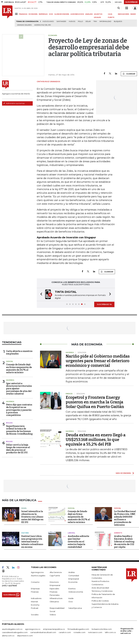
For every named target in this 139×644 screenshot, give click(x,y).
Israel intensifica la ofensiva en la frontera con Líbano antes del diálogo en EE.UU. (32, 517)
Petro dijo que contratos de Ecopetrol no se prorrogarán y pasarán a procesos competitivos (19, 410)
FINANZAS (23, 14)
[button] (40, 294)
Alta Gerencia (56, 572)
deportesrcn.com (25, 635)
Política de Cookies (100, 601)
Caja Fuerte (55, 575)
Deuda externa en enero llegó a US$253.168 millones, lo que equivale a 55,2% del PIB (96, 440)
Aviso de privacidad (100, 588)
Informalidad (105, 21)
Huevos (72, 21)
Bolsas (9, 423)
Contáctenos (97, 584)
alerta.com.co (8, 635)
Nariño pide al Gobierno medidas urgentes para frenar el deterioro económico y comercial (98, 361)
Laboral (71, 533)
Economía (73, 582)
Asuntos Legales (38, 575)
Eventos (72, 588)
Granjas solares (24, 25)
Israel (24, 508)
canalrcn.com (65, 632)
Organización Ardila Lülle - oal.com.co (127, 631)
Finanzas (35, 592)
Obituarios (54, 601)
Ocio (71, 601)
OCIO (51, 14)
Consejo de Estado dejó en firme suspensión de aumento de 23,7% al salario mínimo (19, 368)
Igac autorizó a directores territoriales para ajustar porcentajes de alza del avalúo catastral (19, 389)
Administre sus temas (14, 103)
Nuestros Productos (100, 581)
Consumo (35, 582)
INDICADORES (124, 14)
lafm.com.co (110, 632)
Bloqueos (118, 21)
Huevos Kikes (48, 21)
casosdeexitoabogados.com (15, 632)
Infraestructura (56, 598)
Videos (53, 614)
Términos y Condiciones (102, 591)
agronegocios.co (33, 629)
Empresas (35, 588)
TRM (95, 21)
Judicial (10, 361)
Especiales (54, 588)
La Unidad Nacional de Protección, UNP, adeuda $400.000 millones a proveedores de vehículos (125, 518)
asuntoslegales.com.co (12, 629)
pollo (80, 21)
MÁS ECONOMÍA (123, 473)
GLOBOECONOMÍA (62, 14)
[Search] (119, 8)
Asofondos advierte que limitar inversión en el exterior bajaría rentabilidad (78, 541)
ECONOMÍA (33, 14)
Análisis (72, 572)
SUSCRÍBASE (131, 2)
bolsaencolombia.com (102, 629)
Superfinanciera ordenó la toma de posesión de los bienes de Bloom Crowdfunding (19, 430)
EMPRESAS (43, 14)
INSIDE (133, 14)
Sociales (35, 614)
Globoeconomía (76, 592)
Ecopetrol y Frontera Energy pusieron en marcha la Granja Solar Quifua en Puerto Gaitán (95, 402)
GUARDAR (129, 74)
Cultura (25, 533)
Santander (61, 21)
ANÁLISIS (89, 14)
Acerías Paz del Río (43, 25)
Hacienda (10, 380)
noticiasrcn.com (95, 632)
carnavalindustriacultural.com (43, 632)
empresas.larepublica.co (54, 629)
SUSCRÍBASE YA (104, 304)
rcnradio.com (79, 632)
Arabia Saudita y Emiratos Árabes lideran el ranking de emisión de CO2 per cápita (124, 541)
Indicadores (36, 598)
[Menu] (17, 14)
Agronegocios (37, 572)
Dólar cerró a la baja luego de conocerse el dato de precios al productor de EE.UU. (18, 449)
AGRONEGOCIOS (77, 14)
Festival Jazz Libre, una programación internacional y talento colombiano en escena (32, 541)
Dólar (88, 21)
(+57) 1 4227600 (9, 585)
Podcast (35, 608)
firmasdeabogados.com (78, 629)
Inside (71, 598)
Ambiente (118, 533)
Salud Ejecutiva (75, 608)
